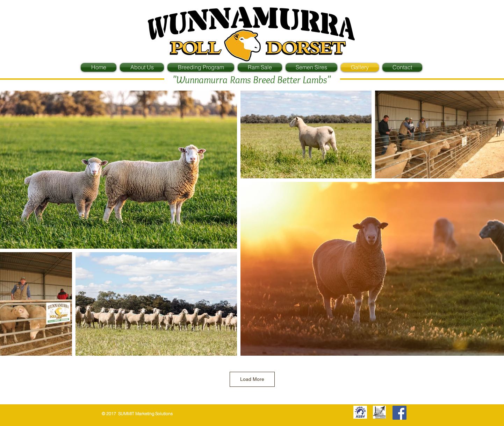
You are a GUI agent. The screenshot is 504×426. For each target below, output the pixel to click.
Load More (252, 379)
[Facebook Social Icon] (399, 413)
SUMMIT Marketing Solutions (145, 414)
